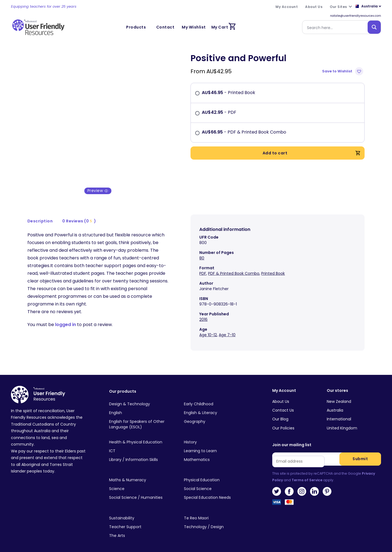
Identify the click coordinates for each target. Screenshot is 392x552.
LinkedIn (314, 485)
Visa (277, 497)
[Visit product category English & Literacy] (217, 406)
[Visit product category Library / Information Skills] (142, 453)
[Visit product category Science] (142, 482)
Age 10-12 (208, 328)
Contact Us (283, 403)
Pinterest (327, 485)
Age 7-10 (227, 328)
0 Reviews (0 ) (79, 214)
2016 (203, 313)
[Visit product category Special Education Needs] (217, 491)
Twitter (277, 485)
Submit (360, 452)
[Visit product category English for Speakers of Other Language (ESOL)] (142, 418)
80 (202, 251)
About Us (281, 395)
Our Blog (280, 412)
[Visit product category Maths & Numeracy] (142, 473)
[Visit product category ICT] (142, 444)
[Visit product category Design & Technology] (142, 397)
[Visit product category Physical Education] (217, 473)
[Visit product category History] (217, 435)
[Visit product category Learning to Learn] (217, 444)
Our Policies (283, 421)
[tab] (40, 214)
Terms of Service (307, 473)
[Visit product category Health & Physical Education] (142, 435)
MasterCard (289, 497)
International (339, 412)
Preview (98, 184)
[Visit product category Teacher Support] (142, 520)
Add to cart (312, 153)
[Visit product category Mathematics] (217, 453)
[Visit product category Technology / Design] (217, 520)
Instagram (302, 485)
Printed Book (273, 267)
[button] (343, 71)
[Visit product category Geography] (217, 415)
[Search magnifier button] (374, 27)
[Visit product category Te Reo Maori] (217, 511)
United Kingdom (342, 421)
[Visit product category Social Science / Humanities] (142, 491)
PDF (203, 267)
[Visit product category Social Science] (217, 482)
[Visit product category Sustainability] (142, 511)
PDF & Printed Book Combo (234, 267)
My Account (284, 384)
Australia (335, 403)
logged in (66, 318)
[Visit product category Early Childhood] (217, 397)
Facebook (289, 485)
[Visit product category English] (142, 406)
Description (40, 214)
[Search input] (336, 27)
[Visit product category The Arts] (142, 529)
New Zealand (339, 395)
